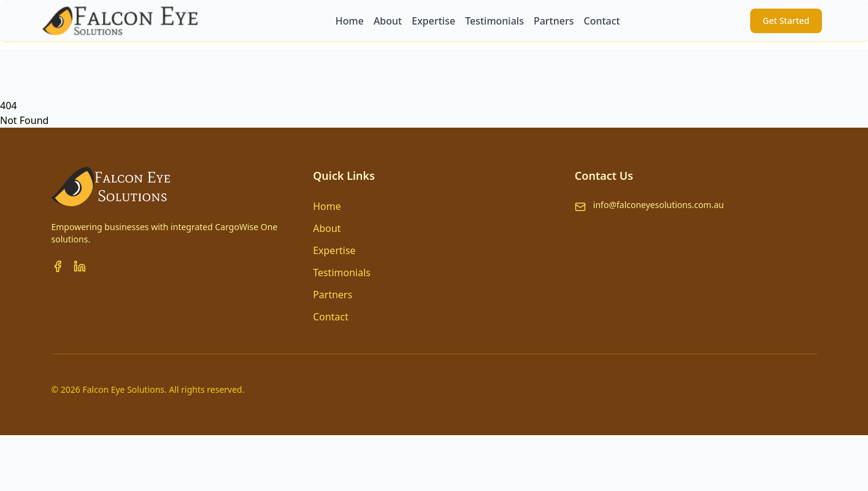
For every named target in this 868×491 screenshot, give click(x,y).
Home (327, 206)
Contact (331, 317)
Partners (332, 295)
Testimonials (342, 273)
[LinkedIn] (80, 266)
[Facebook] (58, 266)
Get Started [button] (786, 21)
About (327, 228)
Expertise (334, 250)
